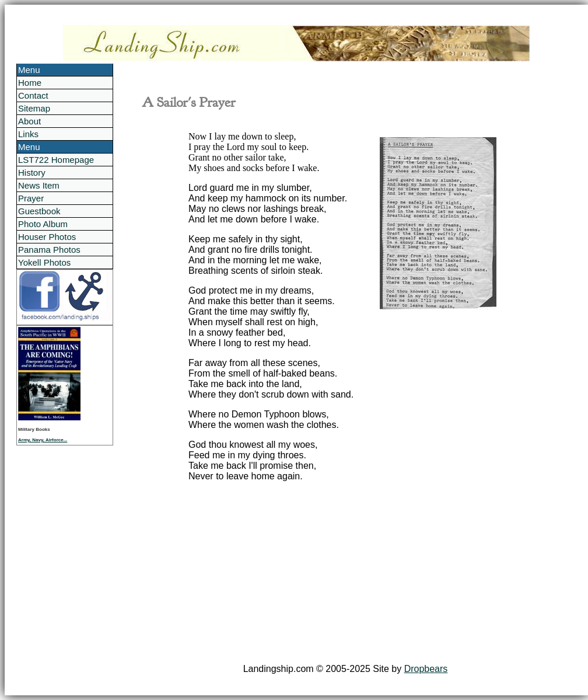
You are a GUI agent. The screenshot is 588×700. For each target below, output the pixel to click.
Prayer (31, 198)
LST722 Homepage (56, 160)
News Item (39, 185)
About (29, 121)
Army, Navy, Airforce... (43, 440)
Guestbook (39, 211)
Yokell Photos (44, 262)
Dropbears (426, 669)
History (32, 173)
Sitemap (34, 108)
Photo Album (43, 224)
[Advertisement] (345, 573)
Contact (33, 95)
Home (30, 83)
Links (28, 134)
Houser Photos (47, 237)
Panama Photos (49, 250)
